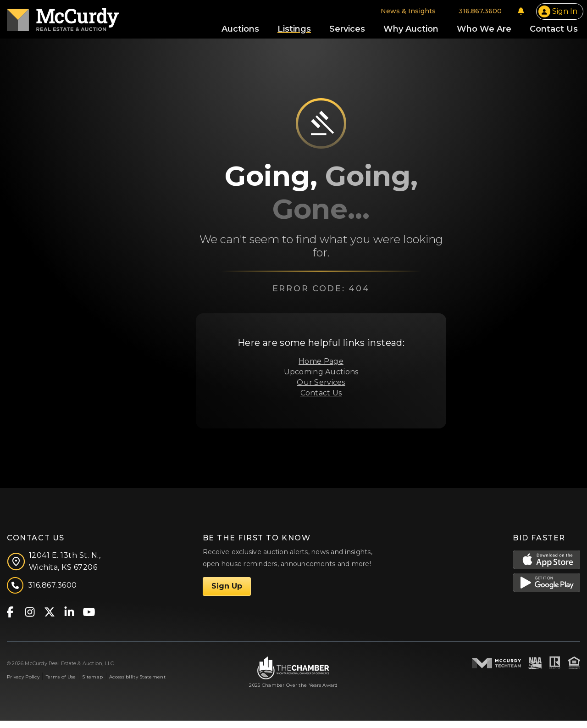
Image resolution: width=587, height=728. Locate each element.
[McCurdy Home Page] (63, 20)
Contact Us (321, 400)
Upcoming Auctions (321, 379)
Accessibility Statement (137, 684)
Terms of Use (61, 684)
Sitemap (92, 684)
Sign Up (227, 593)
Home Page (321, 369)
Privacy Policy (23, 684)
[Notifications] (521, 15)
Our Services (321, 389)
